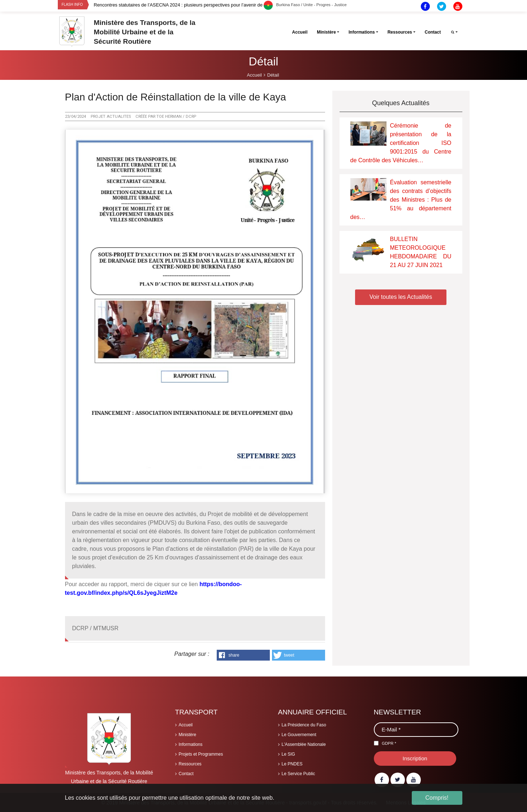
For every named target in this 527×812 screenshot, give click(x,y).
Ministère (188, 735)
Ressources (190, 764)
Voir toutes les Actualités (401, 297)
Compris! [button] (437, 798)
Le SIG (288, 754)
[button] (243, 655)
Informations (191, 744)
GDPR (389, 743)
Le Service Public (299, 774)
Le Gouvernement (299, 735)
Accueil (186, 725)
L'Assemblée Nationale (304, 744)
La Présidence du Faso (304, 725)
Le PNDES (292, 764)
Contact (186, 774)
